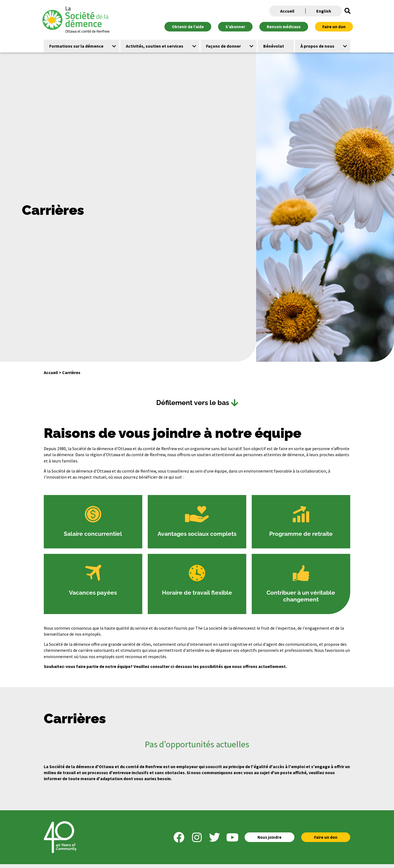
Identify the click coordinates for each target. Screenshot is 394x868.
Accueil (287, 11)
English (324, 11)
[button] (347, 11)
